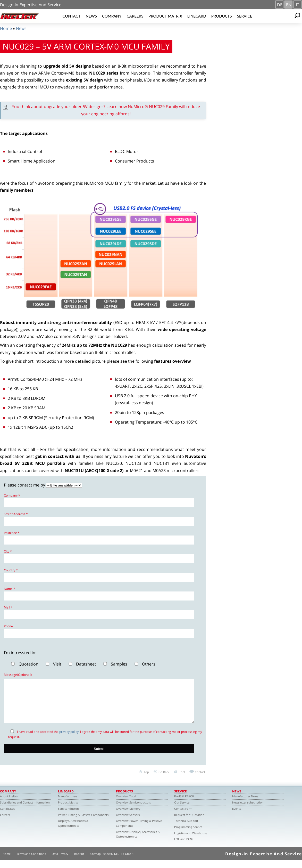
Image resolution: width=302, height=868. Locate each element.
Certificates (7, 816)
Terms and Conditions (31, 861)
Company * (12, 495)
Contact (71, 16)
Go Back (164, 780)
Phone (8, 626)
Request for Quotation (189, 822)
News (91, 16)
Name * (10, 589)
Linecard (197, 16)
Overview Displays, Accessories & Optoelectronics (138, 842)
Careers (135, 16)
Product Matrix (165, 16)
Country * (11, 570)
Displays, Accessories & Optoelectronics (73, 831)
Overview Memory (128, 816)
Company (112, 16)
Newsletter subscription (248, 810)
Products (222, 16)
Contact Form (183, 816)
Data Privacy (60, 861)
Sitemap (95, 861)
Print (182, 780)
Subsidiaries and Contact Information (25, 810)
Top (146, 780)
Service (245, 16)
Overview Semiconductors (133, 810)
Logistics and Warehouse (191, 841)
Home (6, 28)
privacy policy (69, 739)
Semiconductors (69, 816)
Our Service (182, 810)
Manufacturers (68, 804)
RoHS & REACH (184, 804)
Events (237, 816)
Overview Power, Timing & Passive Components (139, 831)
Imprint (79, 861)
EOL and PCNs (184, 847)
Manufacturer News (245, 804)
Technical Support (186, 828)
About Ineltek (9, 804)
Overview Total (126, 804)
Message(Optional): (18, 675)
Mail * (8, 607)
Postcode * (12, 533)
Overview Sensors (128, 822)
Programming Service (188, 835)
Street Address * (16, 514)
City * (8, 551)
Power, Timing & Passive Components (83, 822)
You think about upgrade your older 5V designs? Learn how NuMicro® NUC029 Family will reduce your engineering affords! (106, 110)
